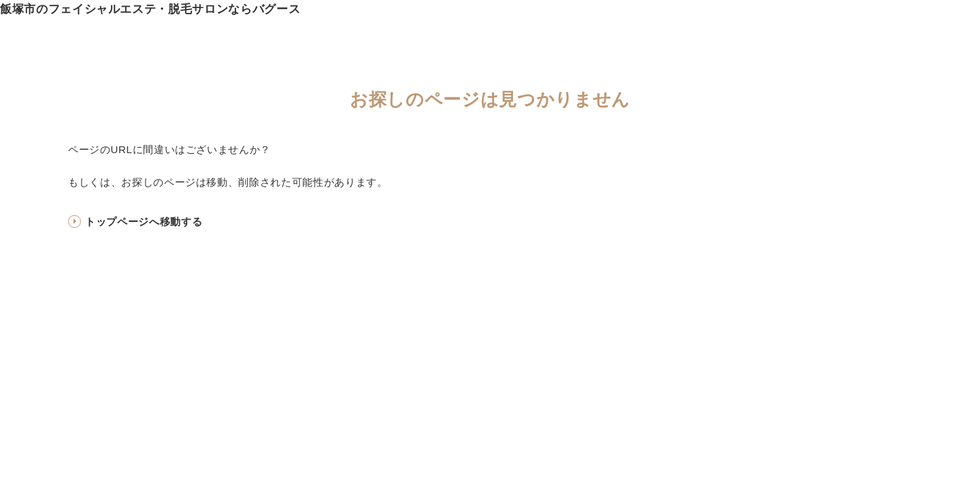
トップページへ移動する (144, 222)
